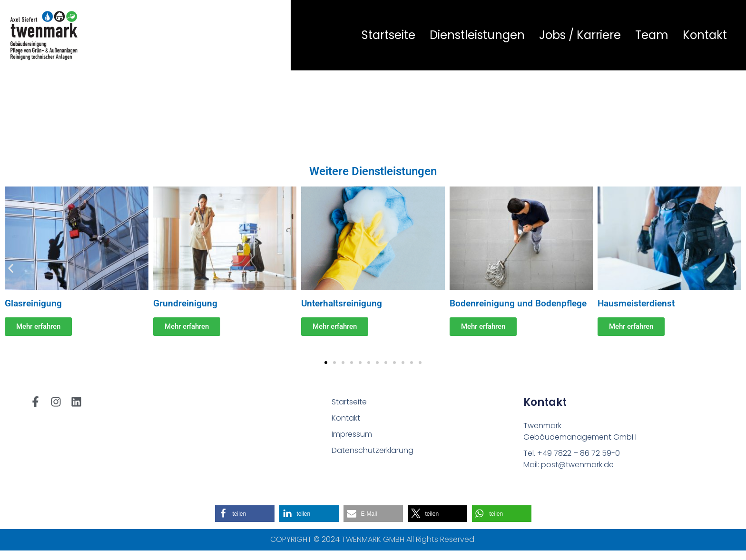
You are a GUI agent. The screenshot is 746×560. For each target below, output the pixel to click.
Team (652, 35)
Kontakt (705, 35)
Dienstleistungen (477, 35)
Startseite (388, 35)
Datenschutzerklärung (373, 450)
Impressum (352, 434)
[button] (11, 268)
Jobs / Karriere (580, 35)
